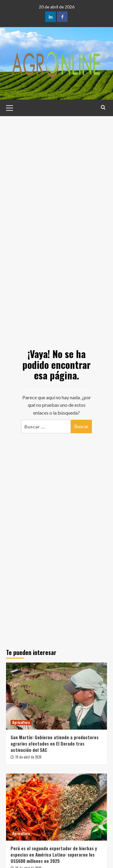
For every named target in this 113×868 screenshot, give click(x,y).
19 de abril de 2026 (28, 757)
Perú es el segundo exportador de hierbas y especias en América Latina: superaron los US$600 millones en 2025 (54, 854)
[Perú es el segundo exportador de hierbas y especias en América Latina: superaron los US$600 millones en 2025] (56, 807)
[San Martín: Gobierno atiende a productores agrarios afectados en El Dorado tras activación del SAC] (56, 696)
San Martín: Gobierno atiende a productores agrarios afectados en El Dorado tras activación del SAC (55, 743)
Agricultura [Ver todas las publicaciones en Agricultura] (21, 722)
